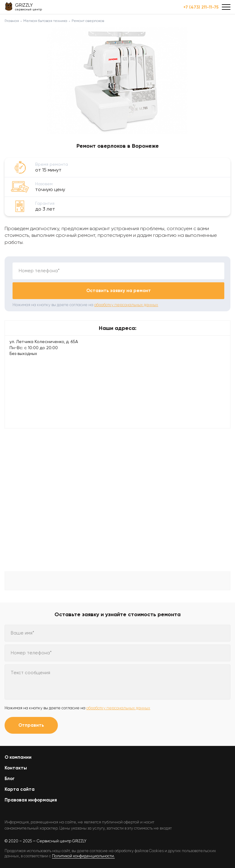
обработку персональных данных (126, 305)
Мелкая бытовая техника (45, 21)
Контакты (16, 768)
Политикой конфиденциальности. (83, 856)
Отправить (31, 725)
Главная (12, 21)
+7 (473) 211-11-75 (201, 7)
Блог (10, 779)
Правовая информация (31, 800)
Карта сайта (20, 789)
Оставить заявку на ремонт (119, 291)
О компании (18, 757)
